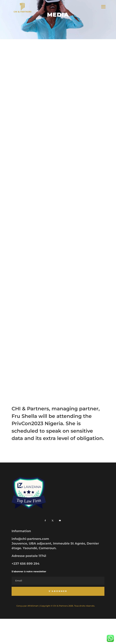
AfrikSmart (33, 606)
